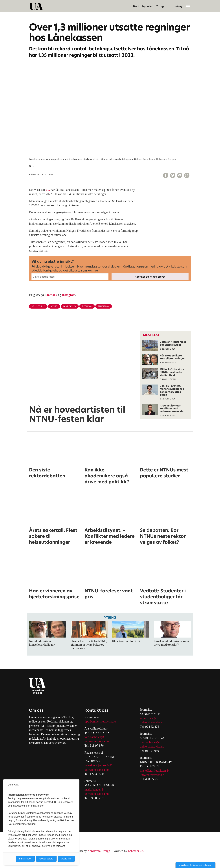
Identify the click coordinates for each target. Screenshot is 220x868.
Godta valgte (46, 859)
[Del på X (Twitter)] (173, 175)
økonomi (87, 306)
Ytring (160, 6)
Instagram (69, 295)
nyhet (54, 306)
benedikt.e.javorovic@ (98, 765)
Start (136, 6)
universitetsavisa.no (97, 741)
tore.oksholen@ (94, 737)
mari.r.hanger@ (94, 789)
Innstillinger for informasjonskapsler (195, 865)
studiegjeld (38, 306)
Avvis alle (66, 859)
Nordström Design (99, 851)
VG (48, 190)
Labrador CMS (137, 851)
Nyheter (147, 6)
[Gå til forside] (36, 6)
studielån (104, 306)
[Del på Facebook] (166, 175)
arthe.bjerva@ (151, 742)
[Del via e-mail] (180, 175)
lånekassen (70, 306)
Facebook (51, 295)
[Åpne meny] (188, 6)
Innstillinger (25, 859)
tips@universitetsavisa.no (100, 721)
